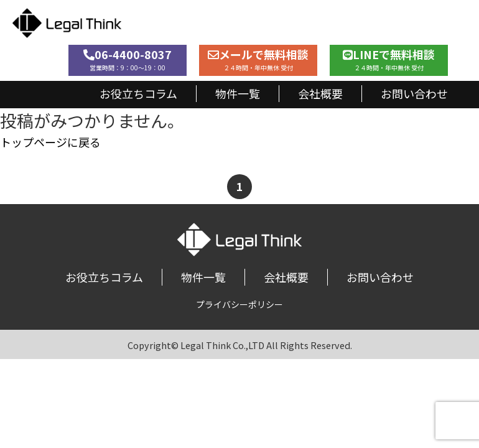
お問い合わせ (414, 93)
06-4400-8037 (128, 59)
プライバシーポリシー (240, 304)
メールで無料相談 (258, 59)
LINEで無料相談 (389, 59)
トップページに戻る (50, 142)
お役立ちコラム (138, 93)
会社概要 (320, 93)
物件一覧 (238, 93)
